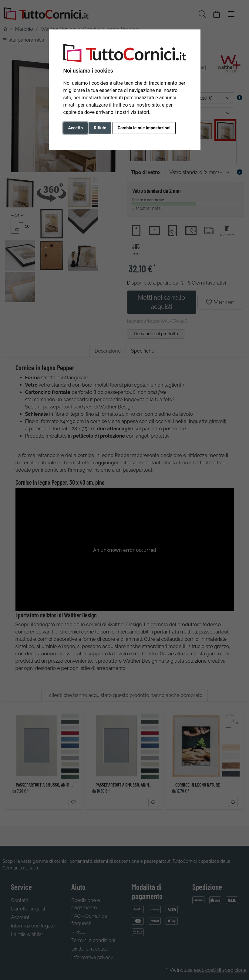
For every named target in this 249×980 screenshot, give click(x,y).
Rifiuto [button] (100, 128)
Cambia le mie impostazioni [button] (144, 128)
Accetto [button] (76, 128)
